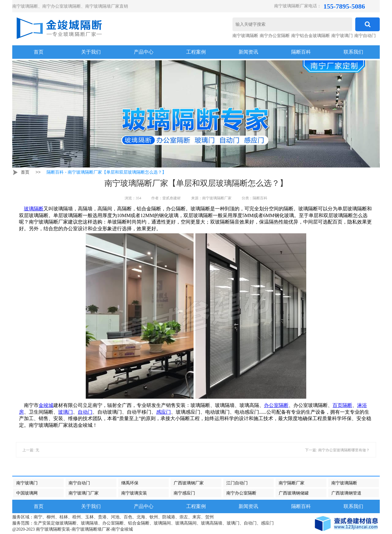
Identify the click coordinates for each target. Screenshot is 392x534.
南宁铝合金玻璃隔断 (311, 36)
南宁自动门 (365, 36)
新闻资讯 (248, 52)
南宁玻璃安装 (134, 493)
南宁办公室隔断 (275, 36)
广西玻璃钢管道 (346, 493)
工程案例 (196, 52)
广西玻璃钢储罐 (294, 493)
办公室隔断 (276, 405)
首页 (25, 172)
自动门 (85, 412)
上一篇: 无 (31, 450)
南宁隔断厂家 (292, 483)
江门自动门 (237, 483)
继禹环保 (130, 483)
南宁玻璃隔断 (245, 36)
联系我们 (353, 52)
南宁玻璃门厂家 (84, 493)
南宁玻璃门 (342, 36)
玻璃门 (66, 412)
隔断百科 (301, 52)
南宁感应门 (184, 493)
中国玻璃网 (27, 493)
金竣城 (46, 405)
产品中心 (144, 52)
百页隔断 (342, 405)
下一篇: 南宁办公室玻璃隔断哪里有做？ (337, 450)
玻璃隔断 (34, 209)
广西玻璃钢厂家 (189, 483)
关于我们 (91, 52)
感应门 (164, 412)
